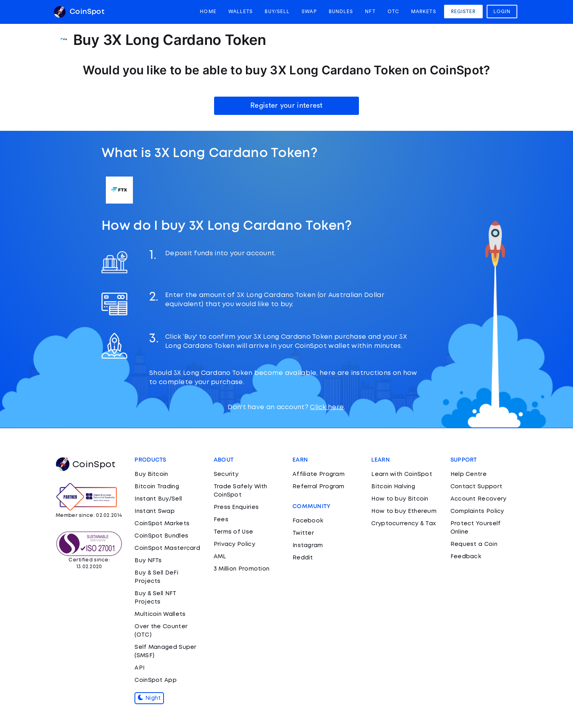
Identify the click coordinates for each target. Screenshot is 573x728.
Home (208, 12)
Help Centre (469, 474)
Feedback (466, 557)
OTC (393, 12)
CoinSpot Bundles (161, 536)
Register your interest (286, 105)
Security (226, 474)
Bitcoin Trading (157, 487)
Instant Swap (155, 511)
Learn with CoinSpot (402, 474)
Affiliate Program (319, 474)
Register (463, 12)
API (139, 668)
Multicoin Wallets (160, 614)
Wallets (241, 12)
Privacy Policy (234, 544)
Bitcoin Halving (393, 487)
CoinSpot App (156, 680)
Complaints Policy (477, 511)
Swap (309, 12)
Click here (327, 407)
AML (220, 557)
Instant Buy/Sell (158, 499)
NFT (370, 12)
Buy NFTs (148, 561)
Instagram (308, 546)
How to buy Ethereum (404, 511)
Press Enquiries (236, 507)
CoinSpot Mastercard (167, 548)
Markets (424, 12)
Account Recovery (478, 499)
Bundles (341, 12)
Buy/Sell (277, 12)
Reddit (303, 558)
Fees (221, 520)
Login (502, 12)
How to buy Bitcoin (400, 499)
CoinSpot (79, 12)
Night (149, 698)
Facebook (308, 521)
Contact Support (477, 487)
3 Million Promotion (242, 569)
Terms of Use (234, 532)
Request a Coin (474, 544)
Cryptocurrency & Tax (403, 524)
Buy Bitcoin (151, 474)
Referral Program (319, 487)
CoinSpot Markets (162, 524)
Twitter (303, 533)
